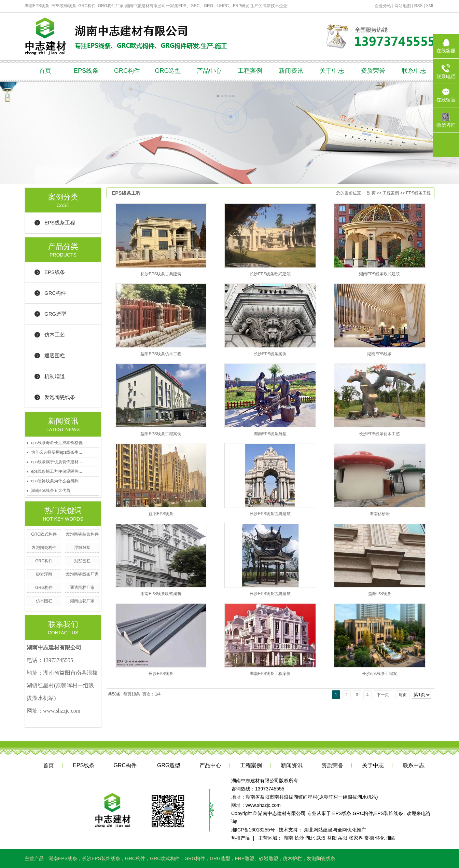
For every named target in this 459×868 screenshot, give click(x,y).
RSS (419, 6)
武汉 (321, 838)
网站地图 (403, 6)
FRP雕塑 (245, 858)
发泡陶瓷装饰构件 (82, 534)
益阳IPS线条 (380, 594)
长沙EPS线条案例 (270, 354)
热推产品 (241, 838)
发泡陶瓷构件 (44, 548)
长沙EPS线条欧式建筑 (270, 274)
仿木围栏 (44, 601)
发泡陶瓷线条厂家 (82, 574)
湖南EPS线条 (379, 354)
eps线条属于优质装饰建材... (57, 462)
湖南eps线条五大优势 (51, 491)
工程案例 (250, 71)
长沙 (299, 838)
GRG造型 (168, 71)
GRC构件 (127, 71)
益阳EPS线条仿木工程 (161, 354)
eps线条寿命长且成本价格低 (57, 443)
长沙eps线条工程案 (380, 674)
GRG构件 (44, 588)
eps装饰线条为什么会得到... (57, 481)
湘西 (391, 838)
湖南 (288, 838)
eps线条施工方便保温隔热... (57, 471)
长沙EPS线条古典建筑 (161, 274)
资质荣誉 (373, 71)
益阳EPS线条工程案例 (161, 434)
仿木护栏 (292, 858)
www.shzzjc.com (263, 805)
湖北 (310, 838)
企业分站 (383, 6)
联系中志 (414, 71)
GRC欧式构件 (44, 534)
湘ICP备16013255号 (253, 830)
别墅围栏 (82, 561)
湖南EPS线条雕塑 (270, 434)
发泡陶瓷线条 (60, 397)
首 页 (371, 193)
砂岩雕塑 (268, 858)
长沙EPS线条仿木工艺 (379, 434)
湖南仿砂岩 (380, 514)
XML (430, 6)
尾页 (403, 695)
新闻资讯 (291, 71)
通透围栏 (55, 355)
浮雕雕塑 (82, 548)
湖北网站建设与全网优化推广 (335, 830)
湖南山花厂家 (82, 601)
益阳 (332, 838)
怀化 (380, 838)
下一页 (383, 695)
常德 (369, 838)
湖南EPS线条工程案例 (270, 674)
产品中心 (209, 71)
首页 (45, 71)
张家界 (356, 838)
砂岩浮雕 (44, 574)
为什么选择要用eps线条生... (57, 452)
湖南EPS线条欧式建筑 (379, 274)
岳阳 (343, 838)
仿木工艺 (55, 335)
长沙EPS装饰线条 (101, 858)
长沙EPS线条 (161, 674)
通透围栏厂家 (82, 588)
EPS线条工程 (60, 223)
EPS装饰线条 (389, 813)
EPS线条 (86, 71)
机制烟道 (55, 376)
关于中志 (332, 71)
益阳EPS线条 (161, 514)
